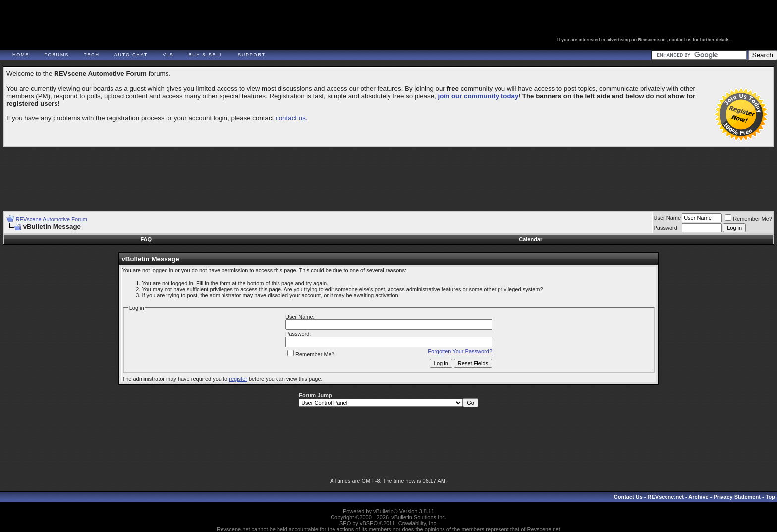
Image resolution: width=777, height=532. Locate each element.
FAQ (146, 239)
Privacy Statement (737, 497)
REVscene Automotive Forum (52, 219)
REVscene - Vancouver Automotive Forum (97, 36)
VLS (168, 55)
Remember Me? (749, 219)
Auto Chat (131, 55)
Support (252, 55)
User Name (667, 218)
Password (666, 228)
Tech (92, 55)
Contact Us (628, 497)
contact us (681, 40)
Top (770, 497)
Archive (698, 497)
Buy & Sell (206, 55)
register (238, 379)
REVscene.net (666, 497)
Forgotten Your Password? (460, 351)
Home (21, 55)
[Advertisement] (388, 174)
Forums (56, 55)
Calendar (530, 239)
